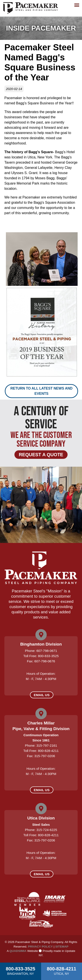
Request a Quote (41, 455)
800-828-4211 (61, 971)
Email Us (42, 695)
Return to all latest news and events (41, 391)
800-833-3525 (21, 971)
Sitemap (62, 947)
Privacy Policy (40, 947)
